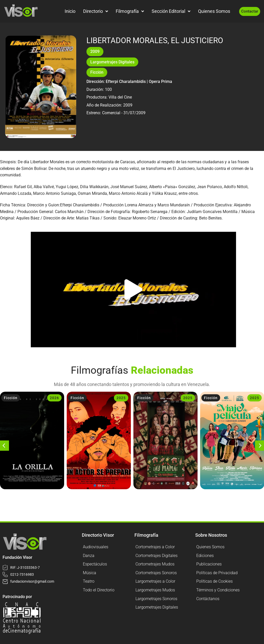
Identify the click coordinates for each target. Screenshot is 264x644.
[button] (133, 290)
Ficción (97, 72)
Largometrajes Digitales (112, 62)
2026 (54, 398)
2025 (121, 398)
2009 (95, 51)
